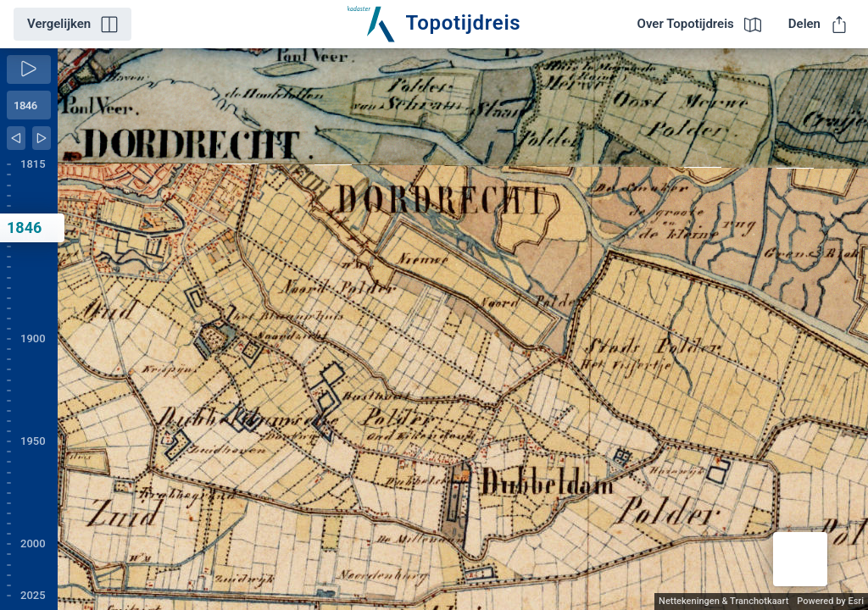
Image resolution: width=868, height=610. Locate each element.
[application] (463, 329)
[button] (800, 559)
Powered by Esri (830, 601)
